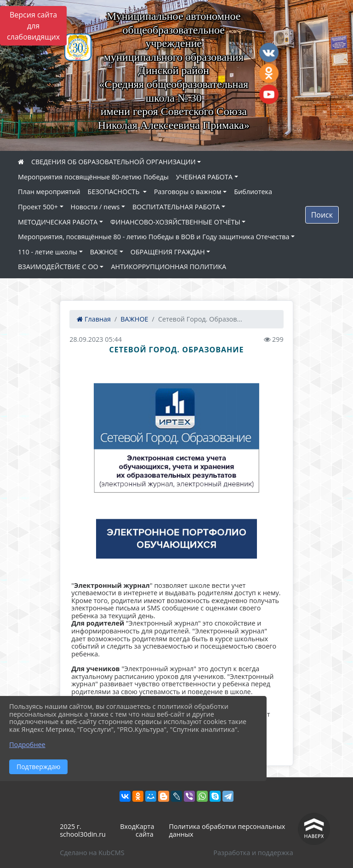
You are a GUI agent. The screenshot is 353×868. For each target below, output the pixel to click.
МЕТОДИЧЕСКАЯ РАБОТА (58, 222)
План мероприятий (49, 192)
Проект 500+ (38, 207)
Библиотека (253, 192)
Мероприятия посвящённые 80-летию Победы (93, 177)
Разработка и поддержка (253, 853)
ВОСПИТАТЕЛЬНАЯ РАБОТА (176, 207)
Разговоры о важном (188, 192)
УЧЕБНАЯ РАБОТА (204, 177)
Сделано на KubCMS (92, 853)
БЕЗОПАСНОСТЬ (115, 192)
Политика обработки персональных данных (227, 830)
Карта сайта (145, 830)
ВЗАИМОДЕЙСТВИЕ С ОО (58, 267)
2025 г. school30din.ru (83, 830)
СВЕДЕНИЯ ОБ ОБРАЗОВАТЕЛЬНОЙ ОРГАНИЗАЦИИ (114, 162)
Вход (128, 826)
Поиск (322, 215)
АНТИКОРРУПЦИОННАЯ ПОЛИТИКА (168, 267)
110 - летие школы (48, 252)
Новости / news (95, 207)
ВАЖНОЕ (104, 252)
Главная (94, 319)
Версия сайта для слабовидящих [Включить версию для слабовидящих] (33, 26)
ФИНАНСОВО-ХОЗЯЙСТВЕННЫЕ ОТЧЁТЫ (175, 222)
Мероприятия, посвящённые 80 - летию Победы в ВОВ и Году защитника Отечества (154, 237)
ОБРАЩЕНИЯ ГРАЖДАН (168, 252)
